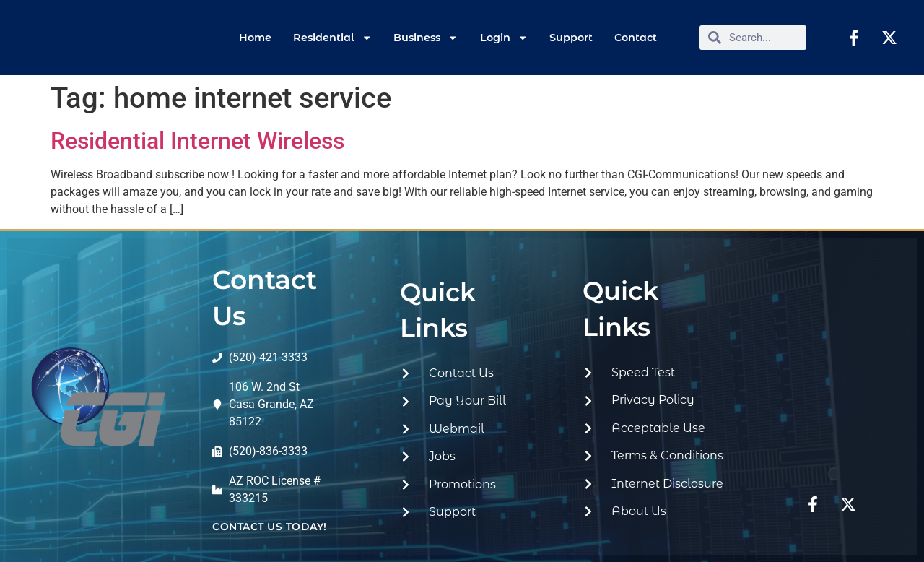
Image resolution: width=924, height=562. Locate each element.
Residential (332, 38)
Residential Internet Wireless (197, 141)
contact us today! (270, 527)
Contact (636, 38)
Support (571, 38)
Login (504, 38)
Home (255, 38)
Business (426, 38)
